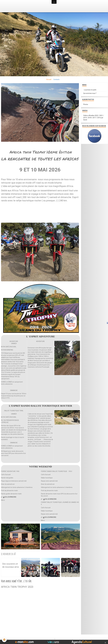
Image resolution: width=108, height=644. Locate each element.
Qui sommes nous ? (90, 94)
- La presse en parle (90, 91)
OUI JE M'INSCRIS (10, 498)
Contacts (57, 80)
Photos (86, 105)
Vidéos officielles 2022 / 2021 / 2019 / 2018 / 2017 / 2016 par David (94, 119)
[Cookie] (5, 640)
